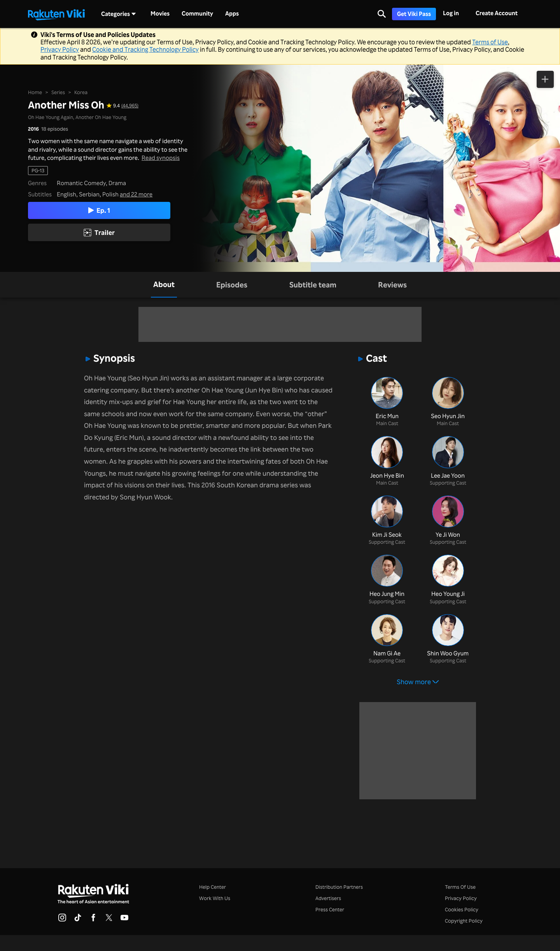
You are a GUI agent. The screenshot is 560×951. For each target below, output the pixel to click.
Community (197, 14)
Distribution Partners (339, 887)
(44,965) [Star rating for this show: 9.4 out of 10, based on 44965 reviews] (130, 106)
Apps (232, 14)
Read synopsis (161, 157)
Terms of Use (490, 42)
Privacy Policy (60, 49)
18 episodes (55, 129)
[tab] (164, 285)
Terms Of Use (460, 887)
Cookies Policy (462, 909)
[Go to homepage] (56, 14)
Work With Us (215, 898)
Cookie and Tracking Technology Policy (145, 49)
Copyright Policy (464, 921)
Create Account (497, 13)
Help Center (213, 887)
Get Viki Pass (414, 14)
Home (35, 92)
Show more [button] (418, 682)
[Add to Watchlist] (545, 80)
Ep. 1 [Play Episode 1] (99, 210)
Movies (160, 14)
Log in (451, 13)
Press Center (330, 909)
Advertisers (328, 898)
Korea (81, 92)
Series (58, 92)
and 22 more (136, 194)
